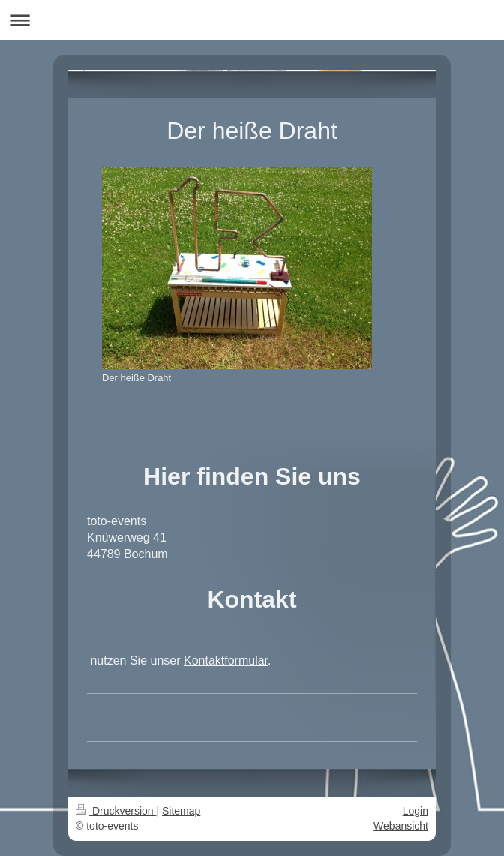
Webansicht (401, 826)
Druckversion (116, 811)
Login (415, 811)
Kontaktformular (226, 661)
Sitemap (181, 811)
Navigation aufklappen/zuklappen (252, 20)
